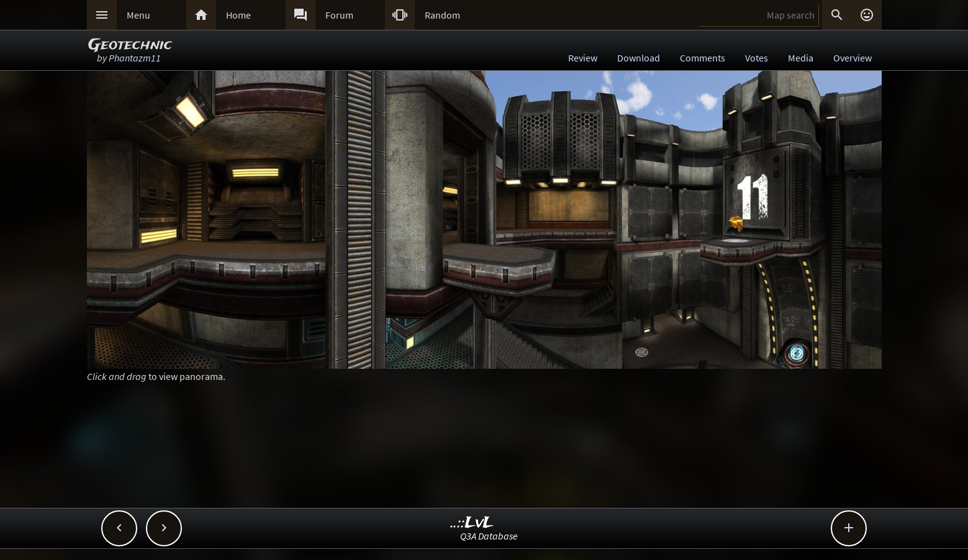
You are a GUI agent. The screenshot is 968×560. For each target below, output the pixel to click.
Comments (703, 58)
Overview (853, 58)
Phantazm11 (135, 58)
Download (639, 58)
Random (442, 15)
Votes (757, 58)
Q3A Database (489, 536)
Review (583, 58)
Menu (138, 15)
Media (801, 58)
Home (238, 15)
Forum (339, 15)
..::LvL (472, 523)
